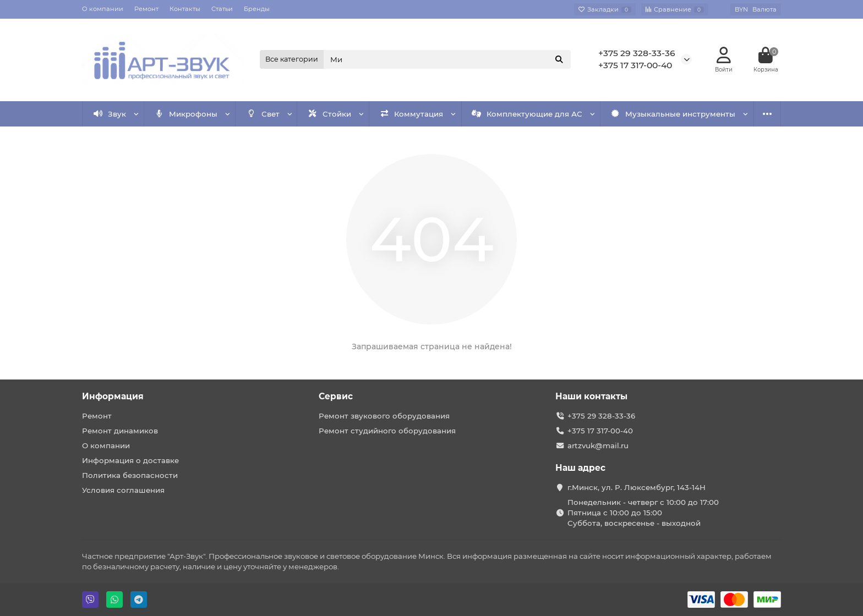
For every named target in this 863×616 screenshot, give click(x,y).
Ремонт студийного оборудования (387, 431)
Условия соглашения (123, 490)
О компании (103, 9)
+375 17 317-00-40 (635, 65)
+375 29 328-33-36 (637, 53)
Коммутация (412, 114)
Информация (113, 396)
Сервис (336, 396)
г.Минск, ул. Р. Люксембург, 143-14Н (637, 487)
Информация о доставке (130, 460)
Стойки (329, 114)
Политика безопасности (130, 475)
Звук (110, 114)
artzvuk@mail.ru (598, 446)
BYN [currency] (756, 9)
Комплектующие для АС (527, 114)
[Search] (447, 59)
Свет (263, 114)
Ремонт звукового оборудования (384, 416)
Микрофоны (186, 114)
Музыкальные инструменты (673, 114)
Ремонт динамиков (120, 431)
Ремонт (146, 9)
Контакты (185, 9)
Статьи (222, 9)
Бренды (257, 9)
